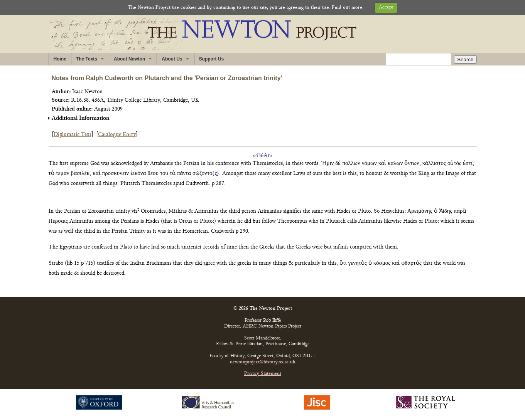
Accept (386, 8)
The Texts (87, 59)
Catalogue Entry (117, 135)
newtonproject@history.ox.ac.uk (263, 362)
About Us (172, 59)
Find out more (347, 8)
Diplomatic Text (73, 135)
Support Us (212, 59)
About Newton (129, 59)
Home (60, 59)
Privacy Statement (263, 374)
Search (465, 60)
